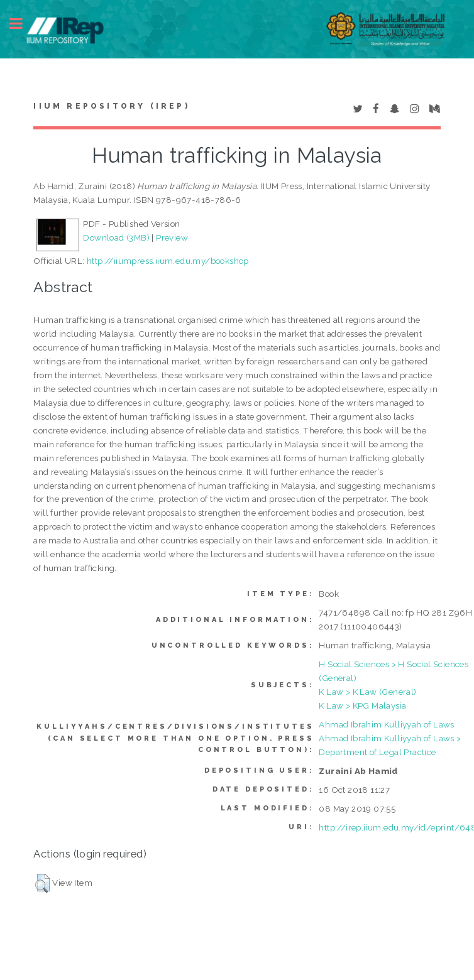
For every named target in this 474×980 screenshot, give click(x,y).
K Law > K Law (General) (367, 692)
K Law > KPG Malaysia (362, 705)
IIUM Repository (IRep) (111, 106)
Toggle (23, 24)
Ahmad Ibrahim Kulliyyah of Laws (386, 724)
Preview (172, 237)
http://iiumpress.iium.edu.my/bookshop (168, 261)
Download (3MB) (116, 237)
